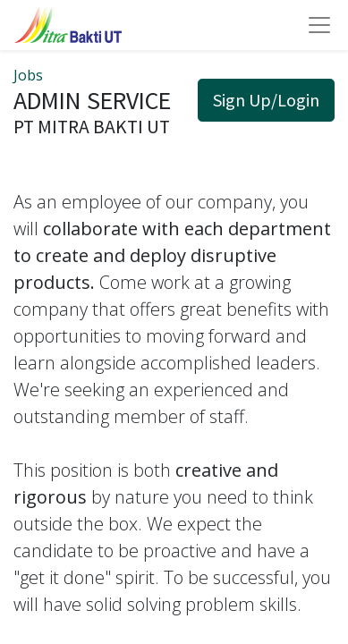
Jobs (28, 75)
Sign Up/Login (266, 100)
